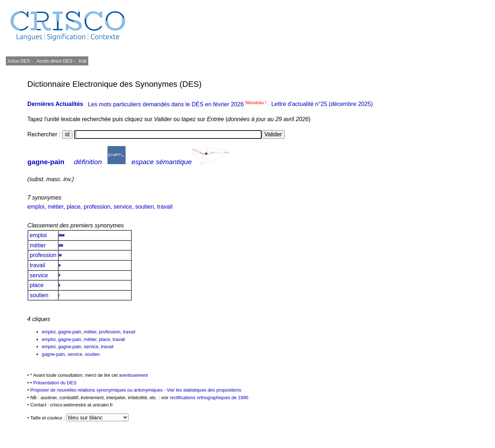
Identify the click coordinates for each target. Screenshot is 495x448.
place (73, 207)
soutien (145, 207)
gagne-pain (46, 162)
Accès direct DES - (56, 61)
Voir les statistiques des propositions (204, 390)
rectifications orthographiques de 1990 (209, 398)
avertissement (134, 375)
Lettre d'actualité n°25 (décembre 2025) (322, 104)
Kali (83, 61)
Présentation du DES (55, 383)
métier (56, 207)
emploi (36, 207)
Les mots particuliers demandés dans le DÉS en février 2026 (178, 104)
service (123, 207)
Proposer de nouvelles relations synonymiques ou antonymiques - (99, 390)
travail (165, 207)
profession (97, 207)
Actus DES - (20, 61)
